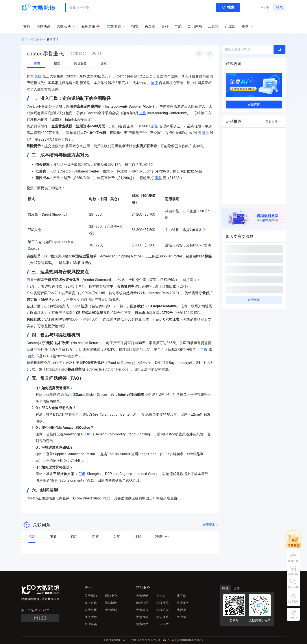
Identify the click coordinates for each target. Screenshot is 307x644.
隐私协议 (111, 603)
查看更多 (211, 525)
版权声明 (111, 610)
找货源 (181, 610)
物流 (154, 83)
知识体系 (163, 617)
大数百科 (142, 617)
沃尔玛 (66, 395)
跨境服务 (183, 603)
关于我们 (91, 596)
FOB (82, 474)
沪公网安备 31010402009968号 (184, 640)
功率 (31, 356)
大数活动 (142, 596)
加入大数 (91, 617)
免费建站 (142, 624)
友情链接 (91, 610)
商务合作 (91, 603)
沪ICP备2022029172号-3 (145, 640)
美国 (38, 76)
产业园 (181, 617)
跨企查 (161, 596)
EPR (77, 306)
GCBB (86, 434)
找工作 (181, 596)
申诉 (204, 350)
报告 (205, 133)
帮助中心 (111, 596)
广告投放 (163, 624)
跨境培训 (163, 610)
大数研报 (142, 610)
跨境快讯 (142, 603)
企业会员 (91, 624)
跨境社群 (163, 603)
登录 (279, 7)
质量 (155, 126)
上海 (143, 113)
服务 (158, 178)
